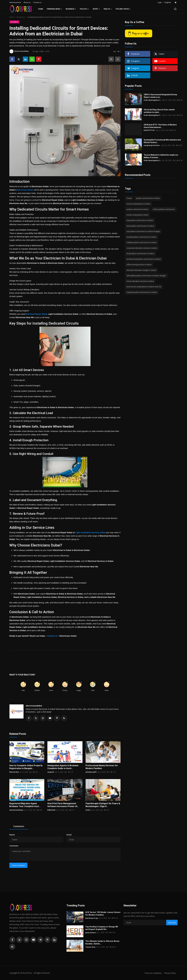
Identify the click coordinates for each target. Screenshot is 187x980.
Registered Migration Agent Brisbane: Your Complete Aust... (25, 805)
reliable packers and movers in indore (142, 242)
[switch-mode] (176, 2)
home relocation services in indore (140, 281)
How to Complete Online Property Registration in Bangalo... (26, 767)
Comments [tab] (19, 826)
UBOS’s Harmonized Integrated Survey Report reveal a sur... (160, 96)
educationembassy (16, 810)
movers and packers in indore (138, 204)
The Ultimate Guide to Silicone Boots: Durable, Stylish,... (103, 943)
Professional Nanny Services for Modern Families (102, 767)
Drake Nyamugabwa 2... (153, 100)
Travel (129, 198)
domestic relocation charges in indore (141, 270)
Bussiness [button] (71, 9)
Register (168, 2)
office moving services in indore (139, 265)
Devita (88, 810)
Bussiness (21, 17)
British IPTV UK (149, 130)
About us (27, 2)
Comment (14, 846)
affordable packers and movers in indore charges (146, 276)
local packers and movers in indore (140, 253)
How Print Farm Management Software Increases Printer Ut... (63, 805)
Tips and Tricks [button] (123, 9)
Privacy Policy (170, 973)
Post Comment (18, 865)
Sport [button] (96, 9)
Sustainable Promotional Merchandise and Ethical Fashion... (162, 141)
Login (160, 2)
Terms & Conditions (152, 973)
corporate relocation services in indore (142, 248)
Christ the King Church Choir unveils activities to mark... (159, 111)
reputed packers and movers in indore (142, 292)
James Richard (90, 933)
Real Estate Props (92, 918)
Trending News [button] (54, 9)
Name (12, 835)
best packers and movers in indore (140, 226)
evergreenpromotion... (152, 145)
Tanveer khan (90, 947)
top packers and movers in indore (140, 220)
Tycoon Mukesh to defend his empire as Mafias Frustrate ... (161, 156)
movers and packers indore (138, 215)
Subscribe (172, 923)
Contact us (37, 2)
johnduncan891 (91, 772)
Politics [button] (84, 9)
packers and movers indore (138, 209)
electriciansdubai (34, 706)
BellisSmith (51, 810)
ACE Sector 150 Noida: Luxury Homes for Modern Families (103, 914)
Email (69, 835)
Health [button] (108, 9)
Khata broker (14, 772)
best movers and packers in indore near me (144, 287)
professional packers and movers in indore (144, 259)
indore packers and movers (164, 209)
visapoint (51, 772)
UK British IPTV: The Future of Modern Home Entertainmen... (160, 126)
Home (41, 9)
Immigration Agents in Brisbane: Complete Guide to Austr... (63, 767)
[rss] (12, 947)
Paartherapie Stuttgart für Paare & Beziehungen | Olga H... (103, 805)
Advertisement (15, 2)
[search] (175, 9)
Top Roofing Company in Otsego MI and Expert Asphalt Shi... (102, 928)
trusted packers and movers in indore (141, 237)
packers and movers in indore (148, 198)
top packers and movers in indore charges (143, 231)
